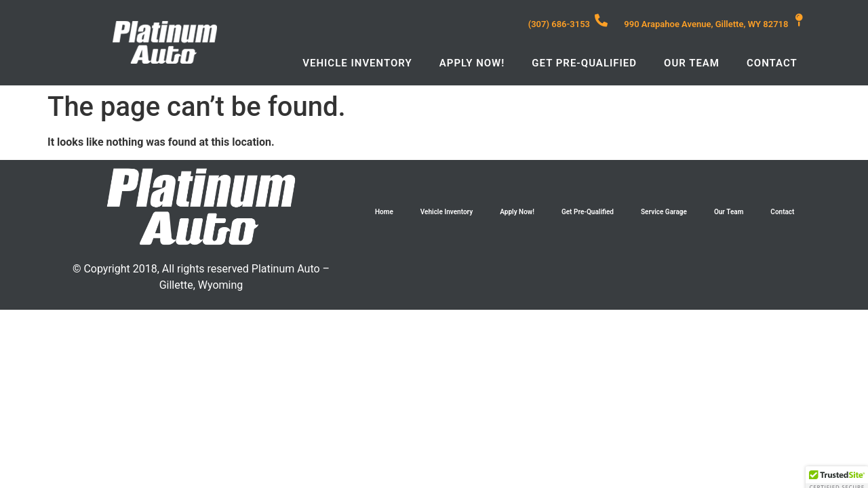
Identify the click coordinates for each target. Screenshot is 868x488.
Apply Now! (472, 63)
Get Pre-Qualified (584, 63)
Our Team (692, 63)
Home (384, 212)
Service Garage (664, 212)
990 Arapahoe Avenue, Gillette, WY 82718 (706, 24)
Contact (772, 63)
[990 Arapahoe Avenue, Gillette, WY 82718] (799, 20)
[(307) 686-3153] (601, 20)
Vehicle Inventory (357, 63)
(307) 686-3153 (559, 24)
